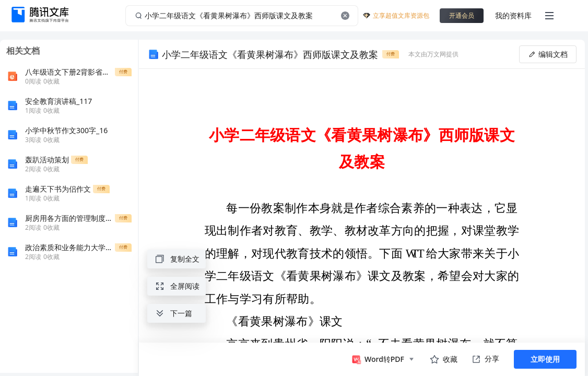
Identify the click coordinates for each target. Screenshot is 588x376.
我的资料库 (513, 15)
